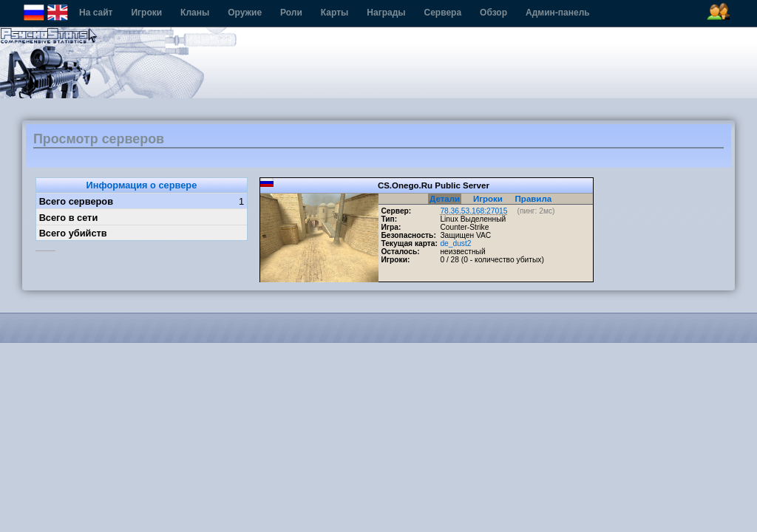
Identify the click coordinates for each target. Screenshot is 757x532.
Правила (534, 199)
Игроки (146, 13)
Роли (291, 13)
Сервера (443, 13)
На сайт (96, 13)
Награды (386, 13)
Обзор (493, 13)
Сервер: (396, 211)
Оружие (245, 13)
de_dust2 (455, 243)
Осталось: (400, 252)
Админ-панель (558, 13)
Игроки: (395, 260)
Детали (445, 199)
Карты (335, 13)
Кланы (195, 13)
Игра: (391, 227)
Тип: (389, 219)
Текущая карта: (409, 243)
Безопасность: (408, 235)
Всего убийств (73, 233)
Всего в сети (69, 218)
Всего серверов (76, 201)
